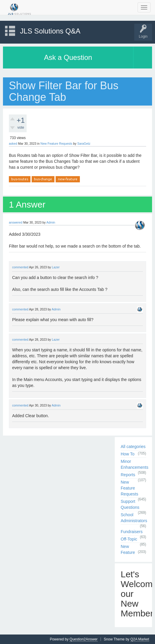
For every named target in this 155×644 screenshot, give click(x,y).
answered (16, 222)
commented (20, 267)
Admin (51, 222)
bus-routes (20, 179)
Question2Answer (84, 639)
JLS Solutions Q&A (50, 31)
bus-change (43, 179)
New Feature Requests (56, 144)
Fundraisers (132, 532)
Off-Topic (129, 539)
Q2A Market (140, 639)
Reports (128, 475)
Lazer (56, 267)
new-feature (68, 179)
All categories (133, 447)
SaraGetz (84, 144)
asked (13, 144)
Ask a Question (68, 57)
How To (127, 454)
